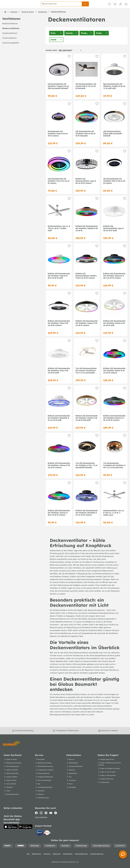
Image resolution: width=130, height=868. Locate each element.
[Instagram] (41, 812)
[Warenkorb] (115, 7)
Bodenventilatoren (10, 30)
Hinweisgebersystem (81, 854)
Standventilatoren (10, 39)
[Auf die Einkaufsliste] (69, 62)
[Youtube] (51, 812)
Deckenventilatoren (11, 34)
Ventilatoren (11, 25)
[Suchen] (85, 7)
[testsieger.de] (47, 832)
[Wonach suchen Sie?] (61, 7)
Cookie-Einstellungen (97, 854)
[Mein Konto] (120, 7)
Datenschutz (57, 854)
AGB (28, 854)
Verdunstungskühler (11, 49)
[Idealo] (40, 832)
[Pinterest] (46, 812)
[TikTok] (56, 812)
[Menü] (126, 7)
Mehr (53, 45)
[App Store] (11, 826)
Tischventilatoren (9, 44)
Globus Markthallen (42, 817)
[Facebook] (37, 812)
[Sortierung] (70, 56)
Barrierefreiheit (68, 854)
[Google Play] (25, 826)
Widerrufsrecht (36, 854)
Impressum (47, 854)
